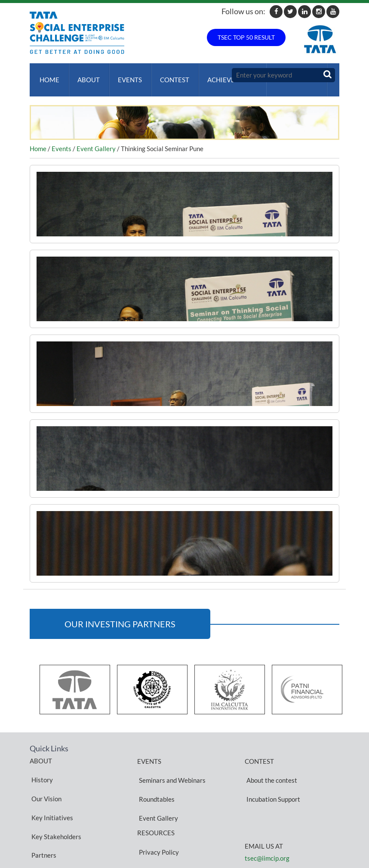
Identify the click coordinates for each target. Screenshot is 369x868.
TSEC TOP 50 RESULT (246, 37)
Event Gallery (96, 140)
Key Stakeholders (55, 798)
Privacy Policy (157, 813)
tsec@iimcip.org (267, 833)
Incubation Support (272, 778)
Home (48, 75)
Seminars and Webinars (171, 767)
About (85, 75)
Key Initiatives (51, 787)
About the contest (270, 767)
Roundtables (155, 778)
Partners (42, 808)
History (40, 767)
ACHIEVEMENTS (223, 75)
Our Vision (45, 777)
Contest (168, 75)
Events (125, 75)
